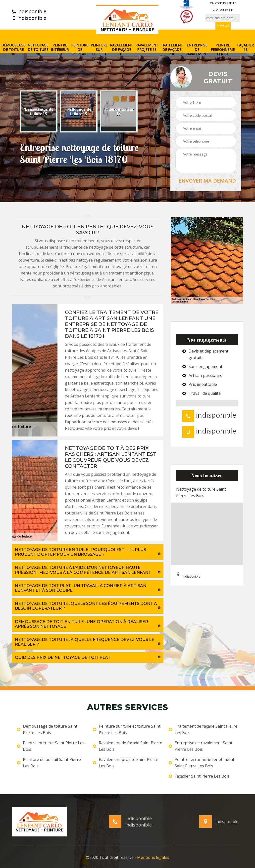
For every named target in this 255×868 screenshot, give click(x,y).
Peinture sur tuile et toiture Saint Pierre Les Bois (127, 729)
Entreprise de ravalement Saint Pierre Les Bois (201, 746)
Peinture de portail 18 (80, 52)
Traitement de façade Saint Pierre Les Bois (203, 729)
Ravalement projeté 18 (147, 47)
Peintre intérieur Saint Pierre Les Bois (51, 746)
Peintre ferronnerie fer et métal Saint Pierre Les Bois (201, 763)
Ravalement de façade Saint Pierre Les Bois (127, 746)
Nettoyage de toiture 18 (38, 50)
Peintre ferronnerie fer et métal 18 (223, 52)
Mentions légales (153, 857)
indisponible (29, 11)
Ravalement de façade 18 (121, 50)
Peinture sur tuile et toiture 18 (99, 54)
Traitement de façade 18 (172, 50)
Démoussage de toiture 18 (13, 50)
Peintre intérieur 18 (60, 50)
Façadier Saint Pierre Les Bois (199, 776)
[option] (39, 112)
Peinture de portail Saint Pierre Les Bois (49, 763)
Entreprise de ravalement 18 (197, 52)
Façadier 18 (245, 47)
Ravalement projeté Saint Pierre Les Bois (126, 763)
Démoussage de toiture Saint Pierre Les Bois (47, 729)
